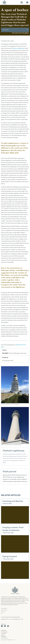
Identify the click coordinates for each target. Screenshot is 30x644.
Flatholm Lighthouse (18, 48)
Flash (17, 345)
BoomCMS (21, 619)
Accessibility (4, 608)
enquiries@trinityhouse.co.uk (8, 640)
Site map (3, 612)
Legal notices (4, 610)
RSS (2, 613)
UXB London (9, 619)
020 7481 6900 (4, 638)
